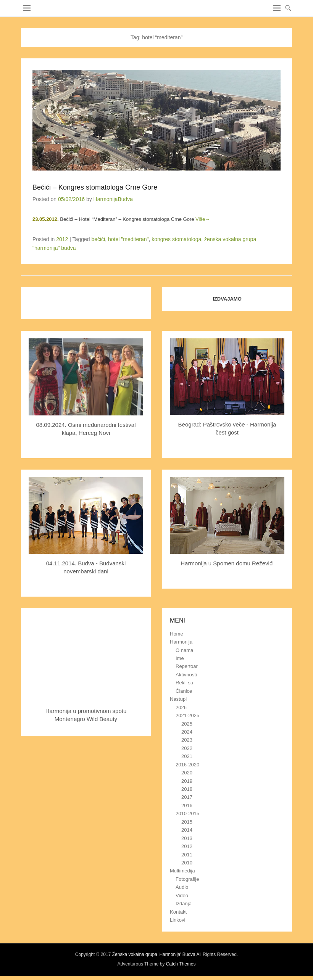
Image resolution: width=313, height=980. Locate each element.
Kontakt (178, 912)
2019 (187, 781)
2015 (187, 822)
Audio (182, 887)
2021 (187, 756)
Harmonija (181, 642)
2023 (187, 740)
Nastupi (178, 699)
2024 (187, 732)
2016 (187, 805)
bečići (98, 239)
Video (182, 896)
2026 (181, 707)
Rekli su (184, 683)
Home (177, 634)
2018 (187, 789)
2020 (187, 773)
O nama (184, 650)
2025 (187, 724)
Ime (180, 658)
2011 (187, 855)
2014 (187, 830)
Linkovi (177, 920)
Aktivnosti (186, 675)
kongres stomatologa (176, 239)
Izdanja (184, 904)
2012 (62, 239)
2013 (187, 838)
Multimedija (182, 871)
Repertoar (187, 666)
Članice (184, 691)
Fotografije (187, 879)
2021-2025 (187, 715)
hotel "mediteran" (128, 239)
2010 (187, 863)
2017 (187, 797)
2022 (187, 748)
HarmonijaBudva (113, 199)
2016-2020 (187, 765)
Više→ (203, 219)
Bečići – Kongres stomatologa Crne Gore (95, 187)
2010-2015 (187, 813)
